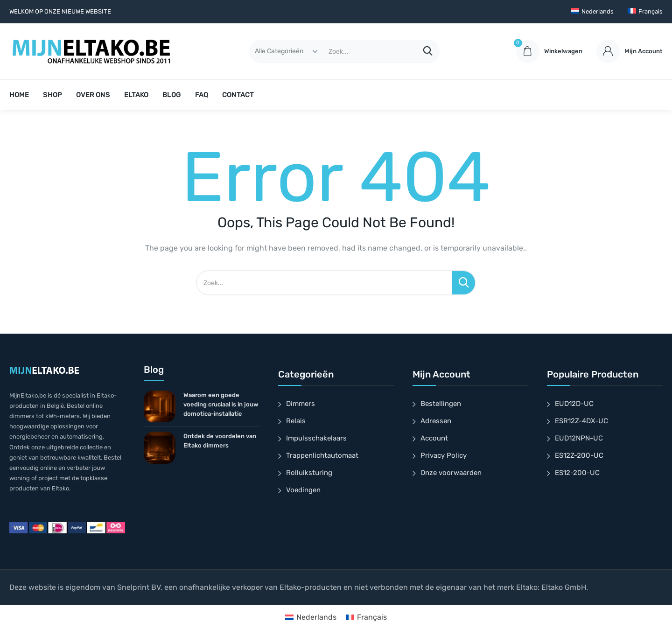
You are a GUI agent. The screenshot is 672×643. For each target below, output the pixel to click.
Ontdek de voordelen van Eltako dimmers (220, 441)
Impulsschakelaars (316, 438)
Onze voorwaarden (451, 473)
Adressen (436, 421)
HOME (19, 95)
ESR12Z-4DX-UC (581, 421)
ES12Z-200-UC (579, 455)
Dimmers (301, 404)
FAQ (202, 95)
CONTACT (238, 95)
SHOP (52, 95)
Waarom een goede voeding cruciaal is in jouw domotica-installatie (221, 404)
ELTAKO (136, 95)
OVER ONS (93, 95)
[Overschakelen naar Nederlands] (311, 617)
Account (434, 438)
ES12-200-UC (577, 473)
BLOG (172, 95)
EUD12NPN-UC (579, 438)
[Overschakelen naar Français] (645, 12)
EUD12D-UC (574, 404)
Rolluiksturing (309, 473)
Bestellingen (441, 404)
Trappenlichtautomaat (322, 455)
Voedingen (303, 490)
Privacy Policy (444, 455)
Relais (296, 421)
